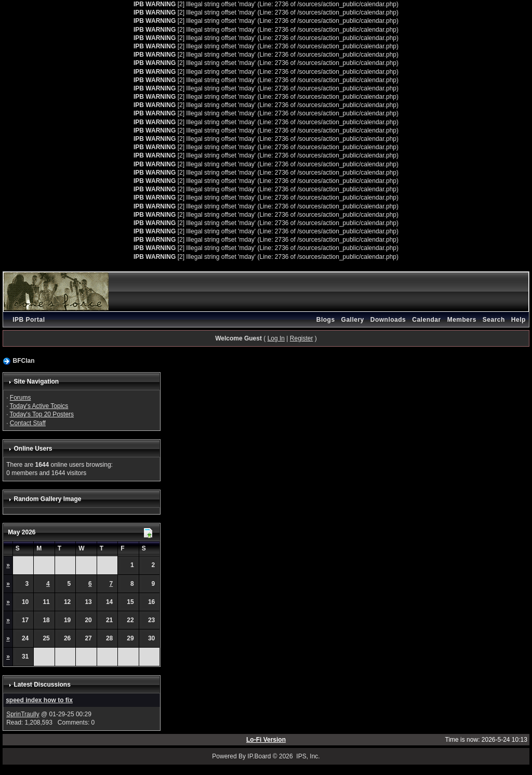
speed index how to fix (39, 700)
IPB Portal (29, 320)
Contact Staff (28, 423)
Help (518, 320)
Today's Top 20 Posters (42, 414)
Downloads (388, 320)
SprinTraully (23, 714)
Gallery (353, 320)
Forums (21, 398)
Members (462, 320)
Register (302, 338)
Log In (276, 338)
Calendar (426, 320)
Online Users (33, 449)
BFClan (23, 361)
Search (494, 320)
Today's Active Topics (39, 406)
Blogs (326, 320)
